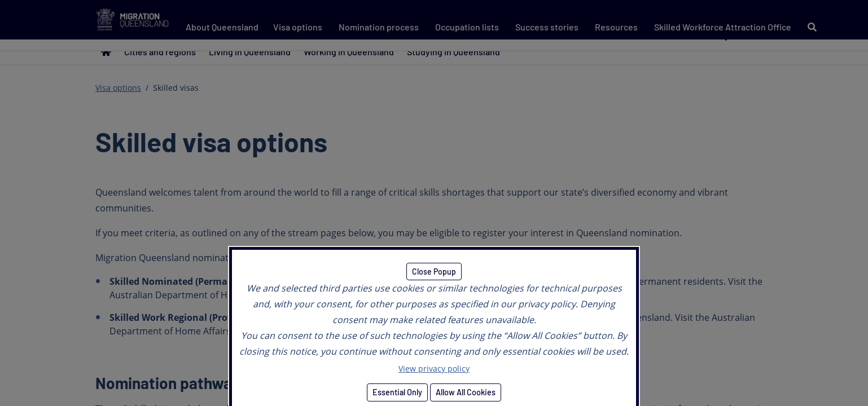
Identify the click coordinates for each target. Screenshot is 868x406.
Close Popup (434, 272)
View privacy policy (434, 369)
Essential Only (397, 392)
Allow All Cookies (466, 392)
